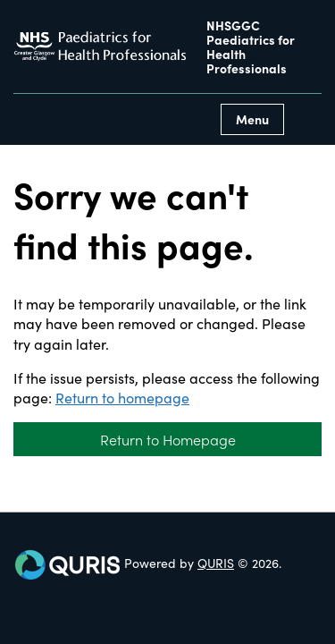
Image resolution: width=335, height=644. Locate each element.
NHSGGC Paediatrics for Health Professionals (251, 47)
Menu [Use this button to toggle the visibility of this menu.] (252, 119)
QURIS (216, 563)
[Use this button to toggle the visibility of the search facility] (307, 119)
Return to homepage (122, 397)
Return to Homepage (168, 439)
